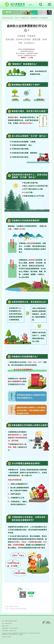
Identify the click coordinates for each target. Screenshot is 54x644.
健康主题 (25, 18)
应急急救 (44, 18)
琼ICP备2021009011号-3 (35, 633)
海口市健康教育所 (14, 633)
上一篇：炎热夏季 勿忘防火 (11, 607)
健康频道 (35, 18)
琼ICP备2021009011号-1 (24, 633)
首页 (17, 18)
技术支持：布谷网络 (7, 637)
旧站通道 (21, 634)
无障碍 (31, 5)
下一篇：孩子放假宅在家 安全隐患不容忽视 (15, 609)
